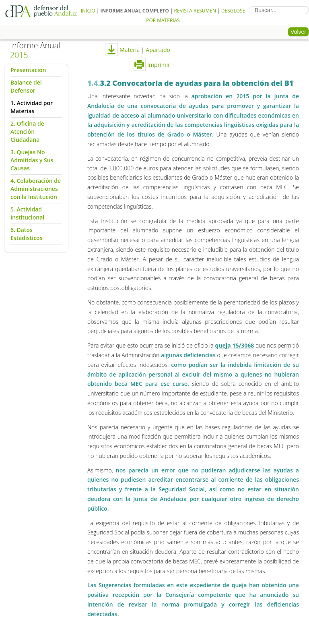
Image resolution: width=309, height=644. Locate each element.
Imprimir (151, 65)
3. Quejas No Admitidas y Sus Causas (32, 160)
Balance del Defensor (26, 86)
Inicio (88, 11)
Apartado (158, 50)
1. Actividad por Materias (32, 107)
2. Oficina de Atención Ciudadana (27, 131)
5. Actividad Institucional (27, 213)
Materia (129, 50)
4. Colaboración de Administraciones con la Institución (36, 189)
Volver (298, 32)
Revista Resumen (195, 11)
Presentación (28, 70)
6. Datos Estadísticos (26, 234)
